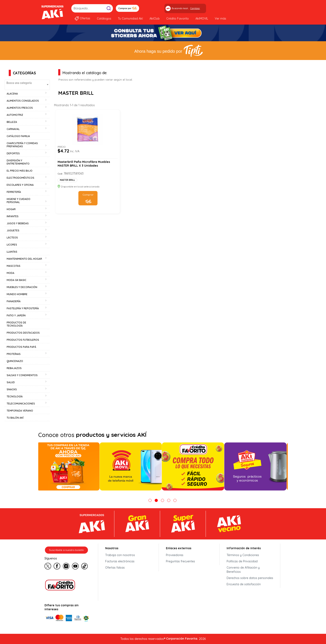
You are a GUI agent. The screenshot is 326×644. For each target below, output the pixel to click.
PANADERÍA (14, 301)
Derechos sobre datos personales (250, 578)
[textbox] (27, 83)
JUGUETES (13, 230)
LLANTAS (12, 252)
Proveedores (175, 555)
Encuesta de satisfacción (244, 584)
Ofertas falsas (115, 568)
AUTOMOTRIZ (15, 115)
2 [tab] (156, 500)
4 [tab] (169, 500)
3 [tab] (162, 500)
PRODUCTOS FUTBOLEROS (23, 340)
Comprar (88, 195)
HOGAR (11, 209)
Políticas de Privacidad (242, 561)
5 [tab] (175, 500)
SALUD (11, 382)
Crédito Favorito (178, 19)
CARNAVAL (13, 129)
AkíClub (155, 19)
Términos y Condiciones (243, 555)
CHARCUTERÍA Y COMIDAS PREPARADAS (22, 145)
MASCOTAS (14, 266)
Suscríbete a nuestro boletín (66, 550)
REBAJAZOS (14, 368)
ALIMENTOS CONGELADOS (23, 101)
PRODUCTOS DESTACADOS (23, 333)
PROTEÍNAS (14, 354)
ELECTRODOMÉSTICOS (20, 178)
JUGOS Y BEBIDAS (18, 223)
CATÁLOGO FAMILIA (18, 136)
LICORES (12, 245)
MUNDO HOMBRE (17, 294)
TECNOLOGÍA (15, 396)
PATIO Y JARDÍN (16, 315)
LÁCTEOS (12, 238)
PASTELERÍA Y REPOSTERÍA (23, 308)
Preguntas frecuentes (180, 561)
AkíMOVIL (202, 19)
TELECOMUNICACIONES (21, 404)
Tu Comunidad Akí (130, 19)
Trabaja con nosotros (120, 555)
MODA (10, 273)
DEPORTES (13, 153)
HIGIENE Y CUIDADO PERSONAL (19, 201)
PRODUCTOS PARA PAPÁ (21, 347)
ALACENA (12, 94)
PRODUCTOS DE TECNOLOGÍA (16, 324)
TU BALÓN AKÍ (15, 418)
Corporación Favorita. (182, 639)
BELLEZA (12, 122)
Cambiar (195, 8)
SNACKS (12, 389)
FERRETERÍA (14, 192)
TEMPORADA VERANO (20, 411)
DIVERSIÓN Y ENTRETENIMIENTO (18, 162)
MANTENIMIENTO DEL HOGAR (24, 259)
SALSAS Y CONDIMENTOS (22, 375)
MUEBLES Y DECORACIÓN (22, 287)
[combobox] (27, 85)
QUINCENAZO (15, 361)
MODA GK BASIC (17, 280)
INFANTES (13, 216)
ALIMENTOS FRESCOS (20, 108)
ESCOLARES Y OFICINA (20, 185)
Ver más (220, 19)
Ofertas (85, 18)
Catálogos (104, 19)
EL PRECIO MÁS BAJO (20, 171)
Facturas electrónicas (120, 561)
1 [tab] (150, 500)
